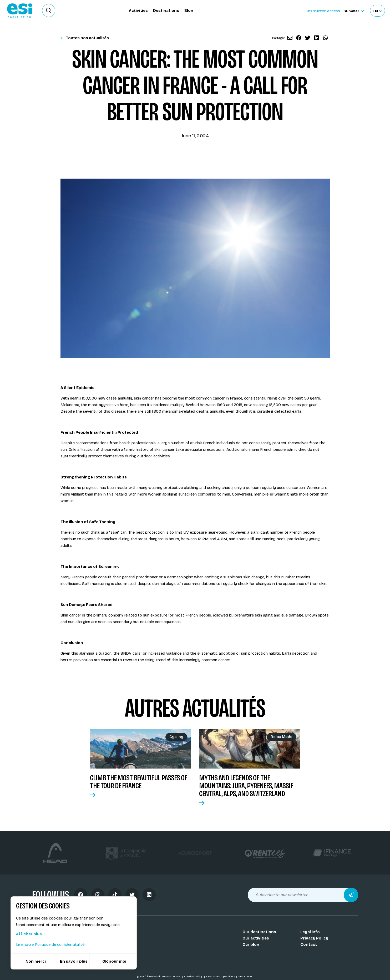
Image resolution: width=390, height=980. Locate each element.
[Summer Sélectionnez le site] (354, 11)
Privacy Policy (314, 938)
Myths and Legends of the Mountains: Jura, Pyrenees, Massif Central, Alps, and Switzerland (246, 786)
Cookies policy (193, 977)
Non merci (36, 961)
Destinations (166, 11)
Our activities (256, 938)
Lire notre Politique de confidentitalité (50, 944)
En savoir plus (74, 961)
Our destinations (259, 932)
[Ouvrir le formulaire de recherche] (49, 11)
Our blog (251, 944)
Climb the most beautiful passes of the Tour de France (139, 782)
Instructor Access (324, 11)
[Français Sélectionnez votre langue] (377, 11)
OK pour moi (114, 961)
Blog (189, 11)
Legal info (310, 932)
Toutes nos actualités (85, 38)
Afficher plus (29, 934)
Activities (138, 11)
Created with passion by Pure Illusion (230, 977)
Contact (309, 944)
